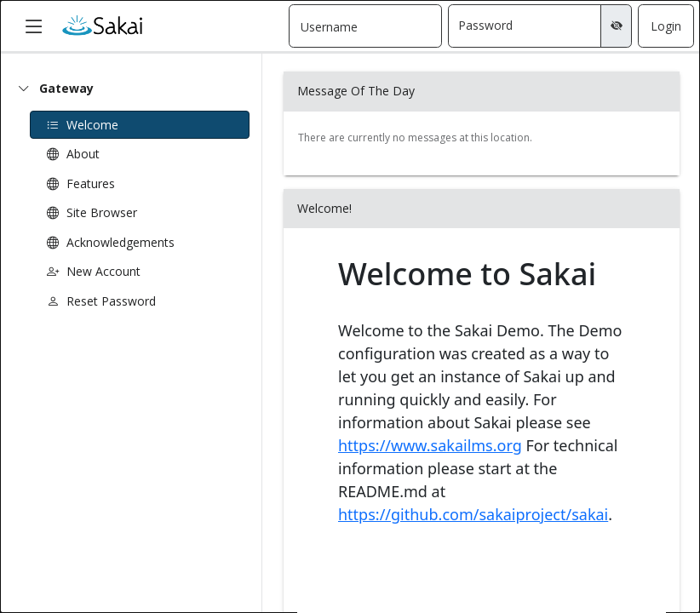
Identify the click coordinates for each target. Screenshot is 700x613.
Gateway (66, 88)
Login (666, 26)
